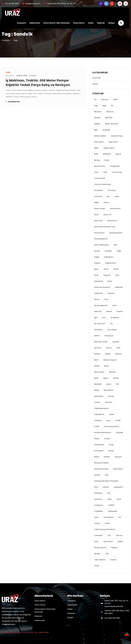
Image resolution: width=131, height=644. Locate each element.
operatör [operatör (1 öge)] (109, 402)
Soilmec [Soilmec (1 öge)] (106, 487)
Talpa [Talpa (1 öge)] (109, 499)
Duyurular (97, 78)
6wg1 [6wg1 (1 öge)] (104, 106)
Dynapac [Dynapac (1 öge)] (108, 251)
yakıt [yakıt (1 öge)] (107, 554)
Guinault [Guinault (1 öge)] (111, 293)
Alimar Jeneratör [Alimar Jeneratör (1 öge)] (112, 124)
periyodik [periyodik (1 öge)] (119, 433)
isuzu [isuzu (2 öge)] (104, 318)
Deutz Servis (40, 605)
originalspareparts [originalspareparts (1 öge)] (101, 408)
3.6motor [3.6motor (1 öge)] (105, 100)
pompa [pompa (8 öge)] (107, 439)
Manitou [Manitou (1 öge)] (119, 354)
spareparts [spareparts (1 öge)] (118, 487)
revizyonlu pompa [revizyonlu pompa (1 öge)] (101, 469)
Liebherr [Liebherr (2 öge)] (97, 354)
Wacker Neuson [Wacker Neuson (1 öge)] (100, 548)
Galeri (91, 23)
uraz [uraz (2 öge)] (109, 535)
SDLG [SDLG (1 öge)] (96, 487)
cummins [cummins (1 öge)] (98, 196)
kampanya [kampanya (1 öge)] (109, 336)
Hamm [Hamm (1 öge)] (97, 299)
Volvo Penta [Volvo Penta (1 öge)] (108, 542)
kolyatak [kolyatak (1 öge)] (116, 342)
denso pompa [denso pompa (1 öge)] (100, 209)
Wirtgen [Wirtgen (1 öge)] (97, 554)
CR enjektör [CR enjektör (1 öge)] (99, 190)
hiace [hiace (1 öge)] (115, 305)
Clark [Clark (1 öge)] (105, 172)
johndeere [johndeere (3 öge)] (98, 330)
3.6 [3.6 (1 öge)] (95, 100)
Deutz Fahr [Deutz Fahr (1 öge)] (98, 221)
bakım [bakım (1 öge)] (97, 148)
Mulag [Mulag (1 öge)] (97, 390)
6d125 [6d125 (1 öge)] (115, 100)
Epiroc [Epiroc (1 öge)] (97, 269)
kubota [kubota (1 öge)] (109, 348)
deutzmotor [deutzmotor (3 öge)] (112, 221)
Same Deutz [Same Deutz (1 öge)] (118, 469)
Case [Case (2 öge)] (96, 172)
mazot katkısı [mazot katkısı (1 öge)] (99, 372)
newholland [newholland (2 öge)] (99, 396)
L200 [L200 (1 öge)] (118, 348)
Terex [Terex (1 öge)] (96, 517)
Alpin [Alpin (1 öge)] (96, 130)
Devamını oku (14, 102)
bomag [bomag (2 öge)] (97, 160)
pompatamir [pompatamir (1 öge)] (99, 445)
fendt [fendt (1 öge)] (96, 275)
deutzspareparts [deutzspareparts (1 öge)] (116, 233)
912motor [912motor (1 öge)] (110, 112)
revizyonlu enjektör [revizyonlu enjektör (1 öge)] (102, 463)
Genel (95, 84)
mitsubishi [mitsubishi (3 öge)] (98, 384)
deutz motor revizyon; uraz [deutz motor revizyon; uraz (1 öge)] (105, 227)
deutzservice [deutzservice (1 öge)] (99, 233)
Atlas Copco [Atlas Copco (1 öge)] (99, 142)
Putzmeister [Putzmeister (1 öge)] (99, 451)
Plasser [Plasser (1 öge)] (97, 439)
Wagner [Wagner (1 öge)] (114, 548)
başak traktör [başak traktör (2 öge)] (109, 148)
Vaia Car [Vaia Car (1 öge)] (119, 535)
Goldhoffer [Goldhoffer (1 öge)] (98, 293)
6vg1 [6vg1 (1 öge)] (96, 106)
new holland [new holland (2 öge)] (108, 390)
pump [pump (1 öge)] (111, 445)
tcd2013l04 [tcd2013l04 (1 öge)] (99, 511)
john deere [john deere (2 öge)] (112, 330)
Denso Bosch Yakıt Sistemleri (57, 23)
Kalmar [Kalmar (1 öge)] (97, 336)
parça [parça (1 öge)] (108, 420)
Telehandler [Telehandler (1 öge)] (112, 511)
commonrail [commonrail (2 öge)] (117, 172)
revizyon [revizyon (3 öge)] (118, 457)
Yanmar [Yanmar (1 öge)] (113, 560)
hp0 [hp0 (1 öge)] (96, 318)
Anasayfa (21, 23)
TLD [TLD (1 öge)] (120, 517)
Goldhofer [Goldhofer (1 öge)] (119, 287)
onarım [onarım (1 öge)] (97, 402)
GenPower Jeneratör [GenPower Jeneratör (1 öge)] (102, 287)
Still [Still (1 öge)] (109, 493)
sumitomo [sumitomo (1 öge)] (98, 499)
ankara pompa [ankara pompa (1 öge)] (117, 136)
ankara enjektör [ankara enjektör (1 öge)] (100, 136)
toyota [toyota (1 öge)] (97, 523)
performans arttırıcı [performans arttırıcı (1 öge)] (112, 426)
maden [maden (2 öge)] (108, 354)
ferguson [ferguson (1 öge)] (107, 275)
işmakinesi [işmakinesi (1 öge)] (115, 318)
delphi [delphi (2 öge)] (97, 202)
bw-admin (10, 76)
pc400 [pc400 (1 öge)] (118, 420)
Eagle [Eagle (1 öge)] (119, 251)
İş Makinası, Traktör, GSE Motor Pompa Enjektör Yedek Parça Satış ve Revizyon (38, 83)
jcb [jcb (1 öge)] (111, 324)
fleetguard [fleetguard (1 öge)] (98, 281)
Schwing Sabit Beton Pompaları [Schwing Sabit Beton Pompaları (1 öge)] (106, 481)
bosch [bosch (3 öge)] (107, 160)
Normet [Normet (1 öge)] (111, 396)
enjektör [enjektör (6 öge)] (97, 263)
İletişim (111, 23)
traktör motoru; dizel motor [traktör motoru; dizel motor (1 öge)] (105, 529)
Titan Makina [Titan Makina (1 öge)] (108, 517)
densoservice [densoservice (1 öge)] (115, 209)
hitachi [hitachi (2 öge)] (109, 311)
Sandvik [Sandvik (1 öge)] (97, 475)
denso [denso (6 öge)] (106, 202)
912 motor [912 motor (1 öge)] (98, 112)
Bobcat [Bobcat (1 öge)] (118, 154)
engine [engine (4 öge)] (97, 257)
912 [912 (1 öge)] (112, 106)
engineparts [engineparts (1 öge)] (109, 257)
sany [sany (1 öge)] (107, 475)
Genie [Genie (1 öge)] (110, 281)
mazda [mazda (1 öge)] (97, 366)
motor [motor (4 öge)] (109, 384)
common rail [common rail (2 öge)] (99, 178)
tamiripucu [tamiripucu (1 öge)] (99, 505)
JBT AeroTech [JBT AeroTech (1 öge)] (100, 324)
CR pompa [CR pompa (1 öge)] (112, 190)
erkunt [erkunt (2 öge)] (106, 269)
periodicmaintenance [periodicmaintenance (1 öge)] (103, 433)
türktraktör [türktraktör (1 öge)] (98, 535)
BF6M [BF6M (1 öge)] (96, 154)
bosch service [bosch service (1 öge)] (100, 166)
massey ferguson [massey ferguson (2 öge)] (110, 360)
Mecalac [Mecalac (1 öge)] (112, 372)
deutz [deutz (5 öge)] (96, 215)
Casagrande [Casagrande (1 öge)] (115, 166)
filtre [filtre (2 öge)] (117, 275)
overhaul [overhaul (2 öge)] (98, 420)
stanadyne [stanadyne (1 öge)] (98, 493)
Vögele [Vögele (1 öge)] (120, 542)
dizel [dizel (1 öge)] (115, 245)
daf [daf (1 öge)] (108, 196)
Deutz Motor (79, 23)
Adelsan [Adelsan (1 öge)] (97, 124)
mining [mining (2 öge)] (116, 378)
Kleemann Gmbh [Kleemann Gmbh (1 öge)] (101, 342)
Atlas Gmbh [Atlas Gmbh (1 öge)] (113, 142)
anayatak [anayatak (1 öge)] (106, 130)
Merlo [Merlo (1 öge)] (96, 378)
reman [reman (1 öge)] (111, 451)
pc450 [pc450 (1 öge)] (97, 426)
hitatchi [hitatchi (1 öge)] (120, 311)
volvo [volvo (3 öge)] (96, 542)
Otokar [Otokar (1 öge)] (112, 414)
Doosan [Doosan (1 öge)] (97, 251)
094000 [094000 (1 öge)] (97, 118)
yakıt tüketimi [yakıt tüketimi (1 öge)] (100, 560)
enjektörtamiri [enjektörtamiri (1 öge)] (111, 263)
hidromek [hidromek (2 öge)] (98, 311)
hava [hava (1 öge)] (106, 299)
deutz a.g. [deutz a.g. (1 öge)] (108, 215)
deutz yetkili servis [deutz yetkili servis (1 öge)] (101, 245)
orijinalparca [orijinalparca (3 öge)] (99, 414)
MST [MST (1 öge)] (118, 384)
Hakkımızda (35, 23)
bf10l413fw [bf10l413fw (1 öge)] (107, 154)
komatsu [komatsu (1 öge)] (98, 348)
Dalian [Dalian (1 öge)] (117, 196)
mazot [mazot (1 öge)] (107, 366)
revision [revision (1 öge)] (107, 457)
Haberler (101, 23)
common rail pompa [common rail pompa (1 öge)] (103, 184)
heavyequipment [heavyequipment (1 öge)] (101, 305)
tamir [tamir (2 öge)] (119, 499)
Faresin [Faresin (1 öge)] (116, 269)
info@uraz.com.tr (33, 4)
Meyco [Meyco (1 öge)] (106, 378)
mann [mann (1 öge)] (96, 360)
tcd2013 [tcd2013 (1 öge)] (111, 505)
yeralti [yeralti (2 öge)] (97, 566)
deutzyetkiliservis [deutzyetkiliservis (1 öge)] (101, 239)
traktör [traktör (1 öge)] (107, 523)
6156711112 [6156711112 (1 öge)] (109, 118)
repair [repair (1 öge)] (97, 457)
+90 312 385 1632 (12, 4)
